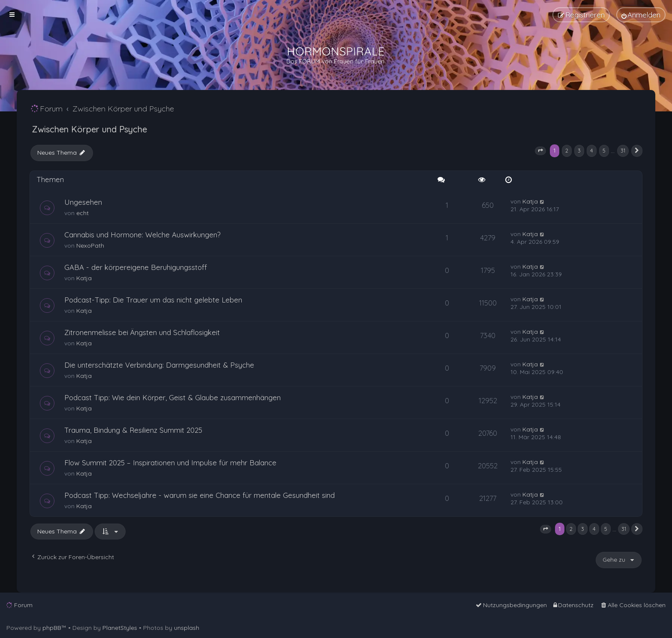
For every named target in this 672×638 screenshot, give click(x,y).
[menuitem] (641, 15)
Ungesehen (83, 202)
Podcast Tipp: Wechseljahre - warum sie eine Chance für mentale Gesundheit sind (199, 495)
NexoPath (90, 246)
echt (82, 213)
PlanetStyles (120, 628)
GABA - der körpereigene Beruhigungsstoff (136, 267)
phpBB (52, 628)
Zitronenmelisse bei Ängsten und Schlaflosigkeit (142, 332)
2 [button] (567, 150)
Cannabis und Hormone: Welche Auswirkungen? (142, 235)
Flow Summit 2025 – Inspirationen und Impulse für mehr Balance (170, 463)
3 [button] (579, 150)
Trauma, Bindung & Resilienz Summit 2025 (133, 430)
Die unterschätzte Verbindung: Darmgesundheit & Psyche (159, 365)
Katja (530, 201)
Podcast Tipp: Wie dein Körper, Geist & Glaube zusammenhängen (172, 397)
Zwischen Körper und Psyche (89, 129)
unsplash (187, 628)
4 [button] (592, 150)
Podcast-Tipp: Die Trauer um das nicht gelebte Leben (153, 300)
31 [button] (623, 150)
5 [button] (604, 150)
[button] (540, 151)
